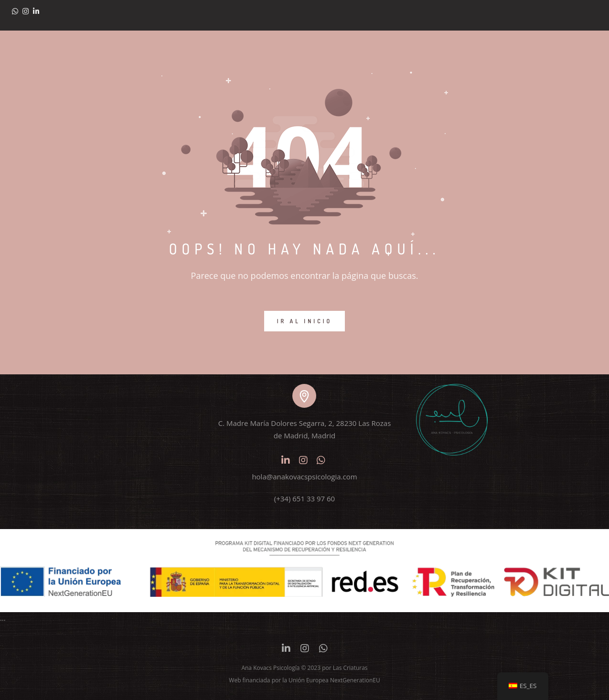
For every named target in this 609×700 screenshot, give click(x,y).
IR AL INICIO (305, 321)
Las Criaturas (350, 668)
